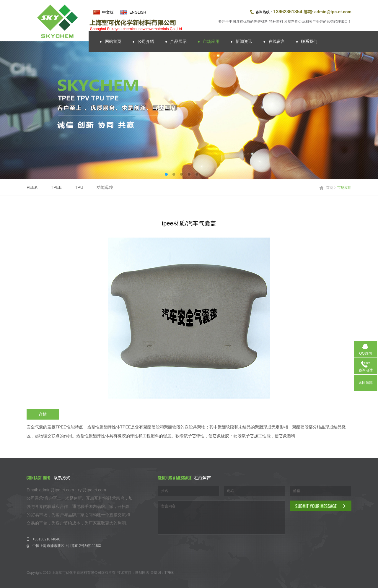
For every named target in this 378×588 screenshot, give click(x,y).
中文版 (108, 12)
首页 (330, 188)
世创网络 (142, 573)
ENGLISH (138, 12)
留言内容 (222, 518)
